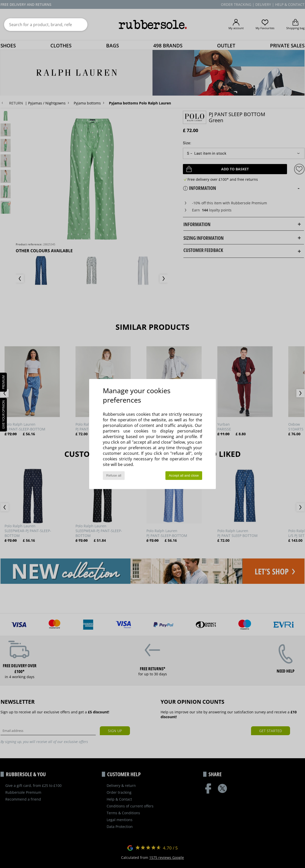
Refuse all (114, 475)
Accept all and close (184, 475)
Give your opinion (3, 415)
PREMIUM (3, 382)
